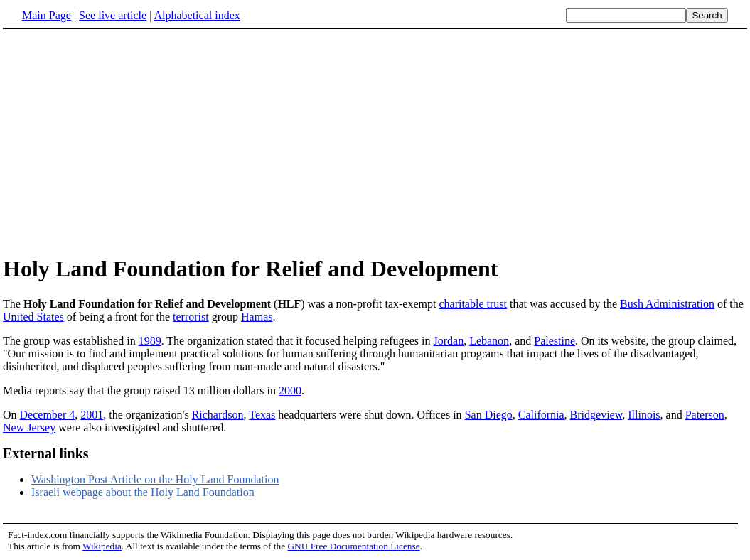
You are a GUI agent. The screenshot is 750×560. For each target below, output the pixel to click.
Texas (262, 415)
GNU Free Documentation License (353, 546)
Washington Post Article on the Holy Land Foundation (155, 479)
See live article (113, 15)
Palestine (555, 341)
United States (33, 317)
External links (46, 453)
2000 (290, 391)
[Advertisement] (122, 141)
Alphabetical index (197, 15)
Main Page (47, 15)
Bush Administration (667, 304)
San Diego (489, 415)
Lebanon (489, 341)
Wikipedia (102, 546)
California (541, 415)
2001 (92, 415)
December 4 (48, 415)
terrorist (191, 317)
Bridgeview (596, 415)
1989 (150, 341)
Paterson (705, 415)
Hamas (257, 317)
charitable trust (473, 304)
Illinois (644, 415)
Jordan (448, 341)
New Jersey (29, 427)
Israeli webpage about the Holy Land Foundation (143, 492)
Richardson (218, 415)
